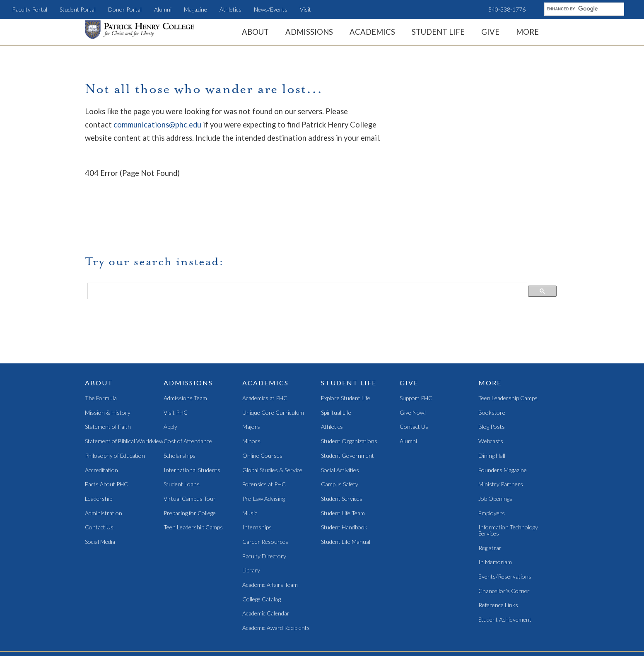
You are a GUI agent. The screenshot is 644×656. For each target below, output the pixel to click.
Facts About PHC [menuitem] (106, 441)
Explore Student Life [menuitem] (346, 354)
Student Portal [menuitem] (78, 9)
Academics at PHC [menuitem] (265, 354)
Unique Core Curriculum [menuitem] (273, 369)
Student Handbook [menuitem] (344, 484)
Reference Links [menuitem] (498, 561)
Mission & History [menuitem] (108, 369)
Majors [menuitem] (251, 383)
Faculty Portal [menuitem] (30, 9)
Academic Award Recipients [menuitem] (276, 584)
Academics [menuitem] (372, 32)
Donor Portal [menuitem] (125, 9)
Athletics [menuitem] (230, 9)
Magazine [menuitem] (195, 9)
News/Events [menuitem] (271, 9)
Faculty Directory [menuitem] (264, 513)
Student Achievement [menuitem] (505, 576)
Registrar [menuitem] (490, 504)
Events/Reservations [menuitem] (505, 533)
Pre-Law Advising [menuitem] (264, 455)
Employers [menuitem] (492, 469)
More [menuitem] (527, 32)
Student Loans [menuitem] (182, 441)
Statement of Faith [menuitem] (108, 383)
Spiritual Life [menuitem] (336, 369)
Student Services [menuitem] (342, 455)
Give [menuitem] (490, 32)
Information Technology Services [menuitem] (508, 487)
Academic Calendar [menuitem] (266, 570)
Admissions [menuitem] (309, 32)
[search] (583, 9)
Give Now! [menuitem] (413, 369)
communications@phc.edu (157, 125)
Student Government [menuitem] (347, 412)
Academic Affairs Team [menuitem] (270, 541)
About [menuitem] (255, 32)
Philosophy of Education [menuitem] (115, 412)
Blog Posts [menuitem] (492, 383)
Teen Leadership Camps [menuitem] (193, 484)
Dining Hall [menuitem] (492, 412)
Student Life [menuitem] (438, 32)
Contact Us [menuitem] (99, 484)
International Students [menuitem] (192, 426)
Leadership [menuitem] (99, 455)
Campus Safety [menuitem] (340, 441)
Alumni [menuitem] (163, 9)
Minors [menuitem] (251, 398)
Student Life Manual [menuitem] (346, 498)
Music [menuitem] (250, 469)
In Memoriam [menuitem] (495, 518)
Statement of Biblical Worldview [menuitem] (124, 398)
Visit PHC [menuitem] (176, 369)
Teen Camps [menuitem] (296, 621)
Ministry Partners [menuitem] (501, 441)
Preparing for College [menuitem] (190, 469)
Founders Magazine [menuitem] (503, 426)
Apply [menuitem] (170, 383)
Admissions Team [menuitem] (185, 354)
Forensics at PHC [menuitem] (264, 441)
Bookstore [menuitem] (492, 369)
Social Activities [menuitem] (340, 426)
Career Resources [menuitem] (265, 498)
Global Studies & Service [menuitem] (272, 426)
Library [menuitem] (251, 527)
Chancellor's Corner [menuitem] (504, 547)
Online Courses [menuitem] (262, 412)
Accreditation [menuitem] (101, 426)
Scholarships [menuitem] (180, 412)
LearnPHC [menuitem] (264, 621)
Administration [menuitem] (104, 469)
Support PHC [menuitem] (416, 354)
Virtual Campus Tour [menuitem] (190, 455)
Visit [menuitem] (305, 9)
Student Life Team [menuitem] (343, 469)
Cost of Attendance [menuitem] (188, 398)
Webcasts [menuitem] (491, 398)
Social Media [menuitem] (100, 498)
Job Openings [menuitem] (495, 455)
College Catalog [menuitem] (262, 556)
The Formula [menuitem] (101, 354)
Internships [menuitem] (257, 484)
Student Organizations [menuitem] (349, 398)
